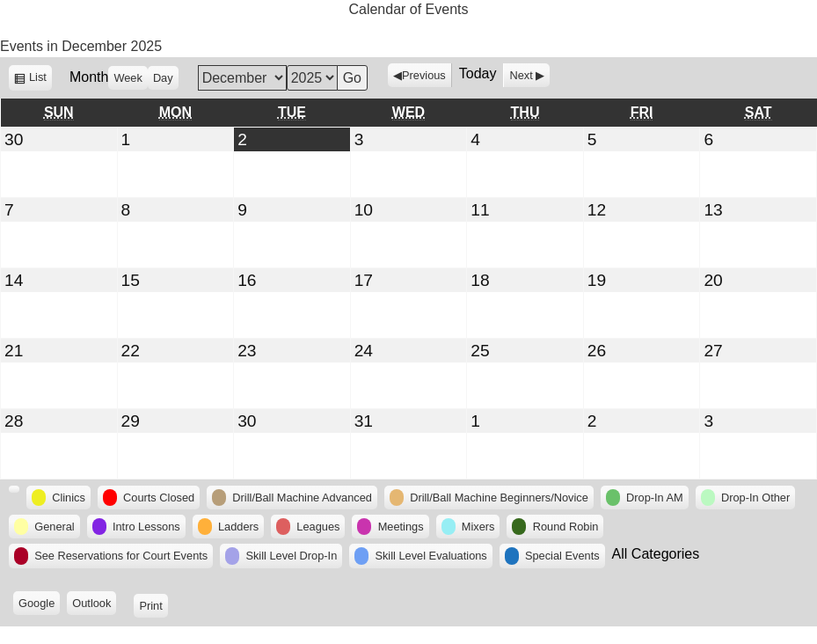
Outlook (94, 605)
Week (128, 78)
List (40, 80)
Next (521, 75)
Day (163, 78)
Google (39, 605)
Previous (424, 75)
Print (153, 605)
